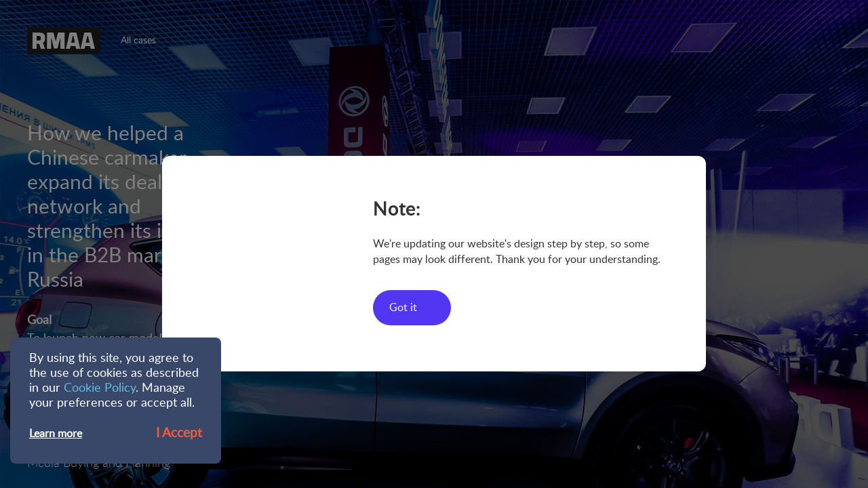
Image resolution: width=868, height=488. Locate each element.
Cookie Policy (100, 388)
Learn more (56, 434)
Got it (403, 308)
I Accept (179, 433)
